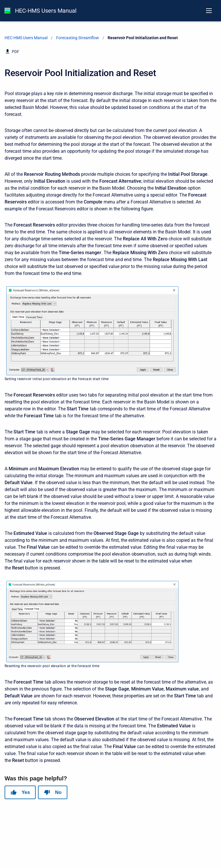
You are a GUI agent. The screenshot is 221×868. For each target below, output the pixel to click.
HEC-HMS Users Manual (46, 11)
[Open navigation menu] (209, 11)
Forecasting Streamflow (78, 38)
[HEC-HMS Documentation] (7, 11)
